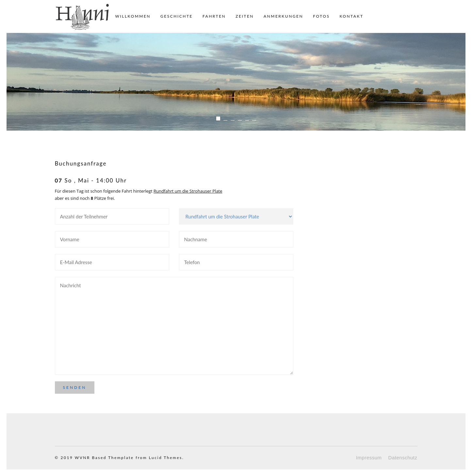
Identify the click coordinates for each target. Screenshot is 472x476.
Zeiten (245, 16)
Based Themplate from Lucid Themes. (138, 458)
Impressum (369, 458)
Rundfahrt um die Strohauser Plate (188, 191)
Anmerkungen (283, 16)
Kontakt (351, 16)
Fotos (321, 16)
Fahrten (214, 16)
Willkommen (133, 16)
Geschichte (177, 16)
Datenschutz (403, 458)
